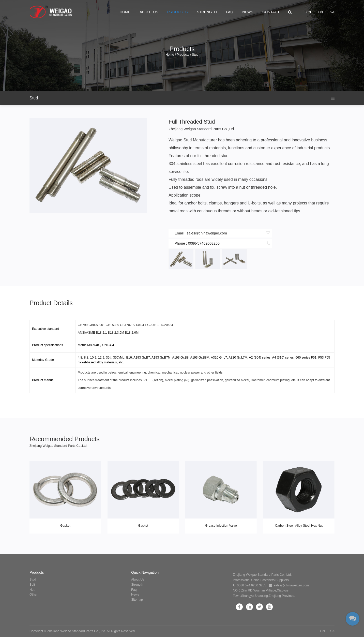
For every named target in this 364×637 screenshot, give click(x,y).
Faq (230, 12)
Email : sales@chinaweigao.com (222, 233)
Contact (271, 12)
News (248, 12)
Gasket (65, 526)
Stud (195, 55)
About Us (149, 12)
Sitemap (137, 600)
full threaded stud (213, 156)
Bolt (32, 585)
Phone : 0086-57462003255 (222, 244)
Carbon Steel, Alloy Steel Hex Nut (299, 526)
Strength (207, 12)
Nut (32, 590)
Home (125, 12)
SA (332, 12)
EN (320, 12)
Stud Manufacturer (200, 140)
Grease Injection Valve (221, 526)
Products (177, 12)
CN (308, 12)
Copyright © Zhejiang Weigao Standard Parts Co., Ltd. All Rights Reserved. (82, 631)
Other (33, 595)
